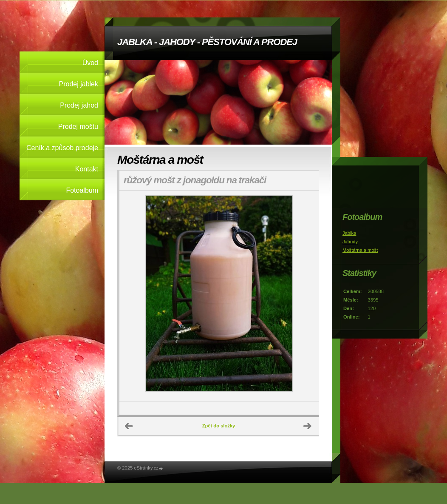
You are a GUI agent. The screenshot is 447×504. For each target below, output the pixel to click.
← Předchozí (129, 426)
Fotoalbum (82, 190)
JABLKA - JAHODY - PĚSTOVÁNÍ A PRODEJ (207, 42)
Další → (308, 426)
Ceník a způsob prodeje (62, 148)
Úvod (90, 63)
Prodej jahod (79, 105)
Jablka (349, 233)
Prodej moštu (78, 127)
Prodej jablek (79, 84)
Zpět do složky (219, 426)
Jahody (350, 242)
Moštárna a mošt (360, 250)
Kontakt (87, 169)
